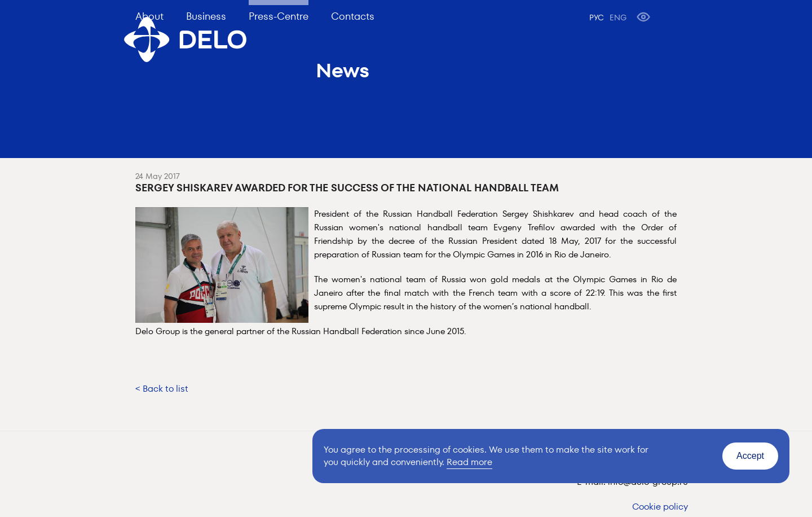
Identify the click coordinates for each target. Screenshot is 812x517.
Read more (469, 462)
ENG (618, 17)
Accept (750, 456)
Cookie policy (660, 507)
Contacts (353, 16)
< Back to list (162, 389)
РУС (597, 17)
